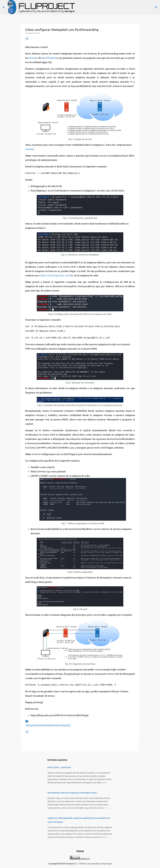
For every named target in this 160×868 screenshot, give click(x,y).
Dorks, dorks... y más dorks (59, 766)
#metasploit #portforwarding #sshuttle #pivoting (48, 724)
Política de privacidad (90, 862)
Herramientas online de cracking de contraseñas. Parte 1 (73, 791)
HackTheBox (49, 58)
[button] (27, 39)
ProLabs (34, 58)
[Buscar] (156, 7)
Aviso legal (107, 862)
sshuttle (30, 149)
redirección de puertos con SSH (56, 275)
